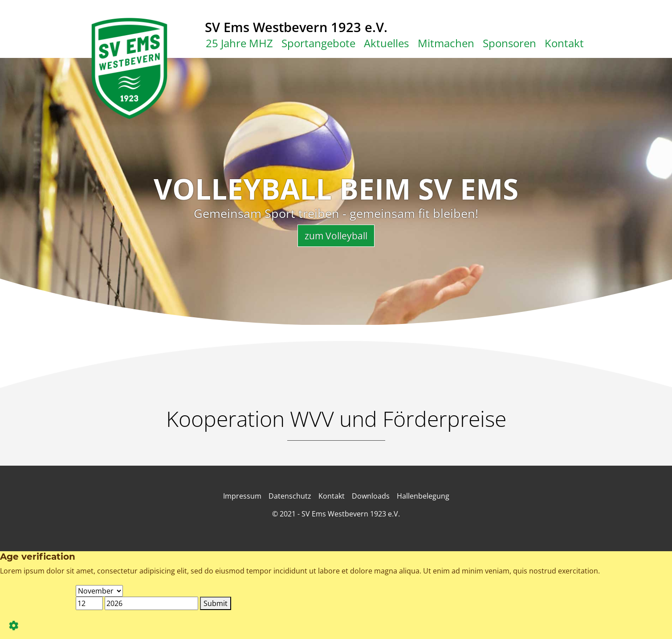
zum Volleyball (336, 236)
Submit (216, 603)
